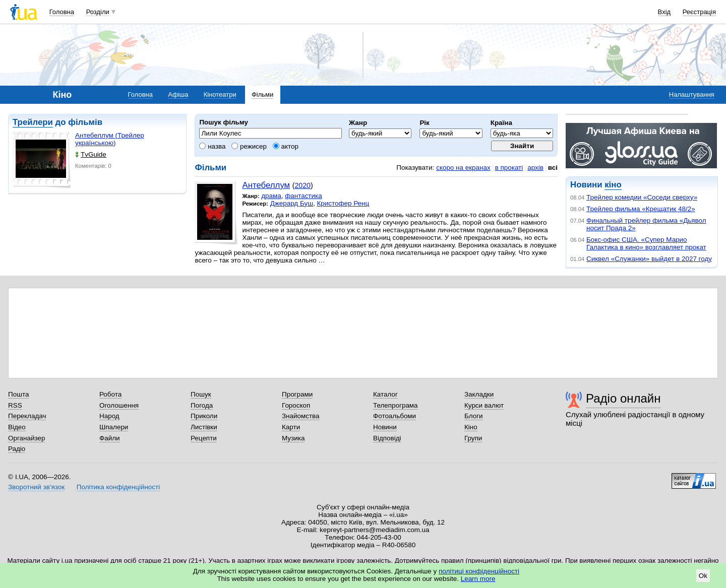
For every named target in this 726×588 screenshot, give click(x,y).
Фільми (262, 94)
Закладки (479, 394)
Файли (110, 438)
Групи (473, 438)
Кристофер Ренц (343, 203)
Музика (293, 438)
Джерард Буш (292, 203)
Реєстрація (699, 12)
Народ (109, 416)
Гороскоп (296, 405)
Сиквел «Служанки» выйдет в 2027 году (649, 259)
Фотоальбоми (395, 416)
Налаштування (692, 94)
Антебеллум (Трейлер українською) (110, 139)
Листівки (204, 427)
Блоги (474, 416)
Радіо (17, 449)
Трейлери (33, 122)
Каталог (385, 394)
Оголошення (119, 405)
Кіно (471, 427)
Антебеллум (266, 185)
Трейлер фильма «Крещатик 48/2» (641, 209)
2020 (303, 185)
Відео (17, 427)
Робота (110, 394)
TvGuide (91, 154)
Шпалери (114, 427)
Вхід (664, 12)
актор (286, 146)
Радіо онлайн (623, 398)
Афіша (178, 94)
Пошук (201, 394)
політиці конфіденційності (479, 571)
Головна (62, 12)
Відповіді (387, 438)
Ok (703, 576)
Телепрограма (396, 405)
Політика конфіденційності (118, 487)
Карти (291, 427)
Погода (202, 405)
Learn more (478, 579)
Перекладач (27, 416)
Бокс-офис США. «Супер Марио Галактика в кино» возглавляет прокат (646, 243)
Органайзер (26, 438)
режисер (249, 146)
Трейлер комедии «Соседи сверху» (642, 197)
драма (271, 196)
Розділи (98, 12)
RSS (15, 405)
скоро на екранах (463, 168)
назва (212, 146)
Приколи (204, 416)
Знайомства (301, 416)
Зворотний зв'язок (36, 487)
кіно (613, 185)
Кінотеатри (220, 94)
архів (535, 168)
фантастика (303, 196)
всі (553, 168)
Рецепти (204, 438)
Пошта (18, 394)
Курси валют (484, 405)
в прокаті (509, 168)
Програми (297, 394)
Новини (385, 427)
